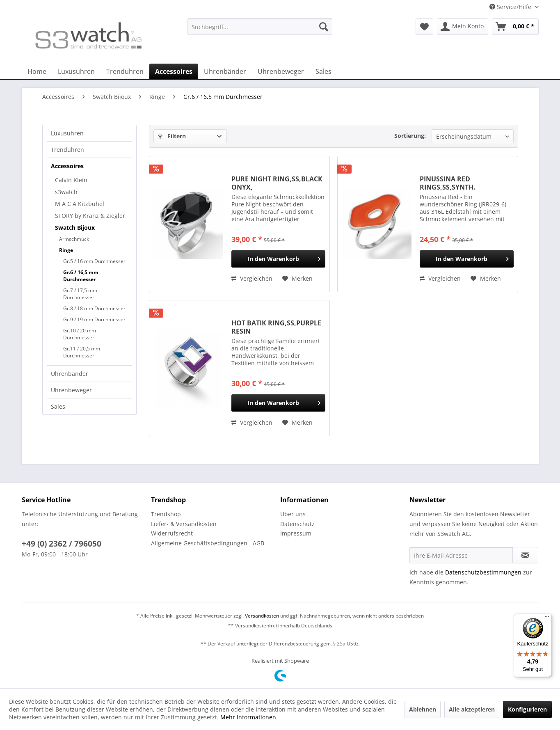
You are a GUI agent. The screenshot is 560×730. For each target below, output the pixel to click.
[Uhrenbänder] (225, 71)
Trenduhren (67, 150)
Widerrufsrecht (172, 533)
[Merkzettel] (424, 27)
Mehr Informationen (248, 717)
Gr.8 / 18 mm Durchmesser (94, 308)
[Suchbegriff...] (260, 27)
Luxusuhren (67, 133)
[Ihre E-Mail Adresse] (461, 555)
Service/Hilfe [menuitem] (511, 7)
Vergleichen (252, 278)
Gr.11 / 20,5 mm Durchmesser (82, 352)
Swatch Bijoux (75, 228)
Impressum (296, 533)
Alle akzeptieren (472, 709)
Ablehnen (423, 709)
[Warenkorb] (515, 27)
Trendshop (166, 514)
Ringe (66, 250)
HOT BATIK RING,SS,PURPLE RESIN (276, 327)
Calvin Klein (71, 180)
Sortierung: (410, 136)
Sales (58, 406)
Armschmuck (74, 239)
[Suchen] (324, 27)
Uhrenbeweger (71, 390)
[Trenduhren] (125, 71)
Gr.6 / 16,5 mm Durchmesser (81, 276)
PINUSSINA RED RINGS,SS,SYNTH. (448, 183)
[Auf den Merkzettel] (297, 279)
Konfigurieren (527, 709)
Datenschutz (297, 524)
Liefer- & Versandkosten (184, 524)
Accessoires (67, 166)
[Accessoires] (174, 71)
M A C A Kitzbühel (80, 204)
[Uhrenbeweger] (281, 71)
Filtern (172, 136)
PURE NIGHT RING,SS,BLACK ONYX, (277, 183)
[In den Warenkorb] (278, 259)
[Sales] (323, 71)
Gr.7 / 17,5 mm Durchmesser (80, 294)
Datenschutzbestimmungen (483, 572)
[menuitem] (260, 31)
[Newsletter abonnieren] (525, 555)
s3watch (66, 192)
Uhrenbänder (70, 374)
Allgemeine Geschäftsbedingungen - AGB (208, 543)
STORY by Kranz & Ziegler (90, 216)
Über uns (293, 514)
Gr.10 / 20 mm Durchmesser (80, 334)
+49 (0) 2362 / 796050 (62, 544)
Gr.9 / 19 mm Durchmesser (94, 319)
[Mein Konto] (463, 27)
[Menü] (547, 618)
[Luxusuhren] (76, 71)
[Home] (37, 71)
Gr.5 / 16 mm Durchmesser (94, 261)
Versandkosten (262, 616)
